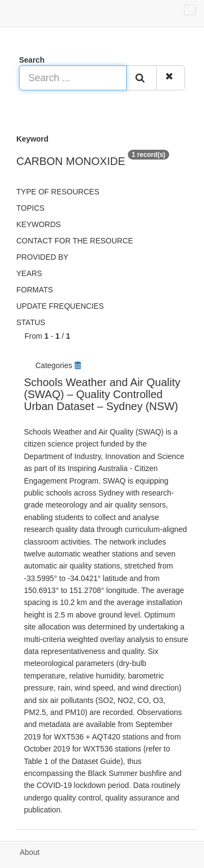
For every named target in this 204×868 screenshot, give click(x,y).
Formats (35, 290)
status (31, 322)
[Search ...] (73, 78)
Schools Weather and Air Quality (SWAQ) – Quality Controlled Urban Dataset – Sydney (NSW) (102, 394)
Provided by (42, 257)
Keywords (39, 224)
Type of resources (58, 192)
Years (29, 273)
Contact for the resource (75, 241)
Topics (30, 208)
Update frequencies (60, 306)
